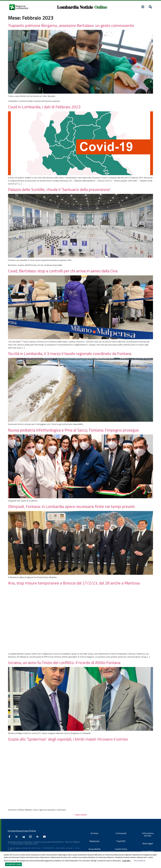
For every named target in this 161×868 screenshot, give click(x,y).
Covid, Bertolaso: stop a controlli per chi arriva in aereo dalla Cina (63, 271)
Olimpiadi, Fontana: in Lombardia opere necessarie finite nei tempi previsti (71, 506)
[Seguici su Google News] (38, 837)
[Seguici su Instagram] (31, 837)
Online (101, 7)
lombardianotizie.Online (22, 831)
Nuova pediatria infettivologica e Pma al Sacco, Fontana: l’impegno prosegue (73, 430)
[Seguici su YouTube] (45, 837)
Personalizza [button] (140, 861)
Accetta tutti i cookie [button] (13, 864)
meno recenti (80, 815)
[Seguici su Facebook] (10, 837)
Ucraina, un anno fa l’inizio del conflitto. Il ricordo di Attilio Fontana (64, 663)
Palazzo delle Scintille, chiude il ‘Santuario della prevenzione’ (59, 189)
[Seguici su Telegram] (24, 837)
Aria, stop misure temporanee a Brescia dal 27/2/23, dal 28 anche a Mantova (74, 583)
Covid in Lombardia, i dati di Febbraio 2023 (44, 107)
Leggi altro (126, 861)
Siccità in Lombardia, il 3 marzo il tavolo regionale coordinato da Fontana (70, 353)
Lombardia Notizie (75, 7)
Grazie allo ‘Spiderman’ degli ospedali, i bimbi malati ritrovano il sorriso (68, 739)
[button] (143, 7)
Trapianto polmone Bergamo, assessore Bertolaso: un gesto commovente (71, 25)
